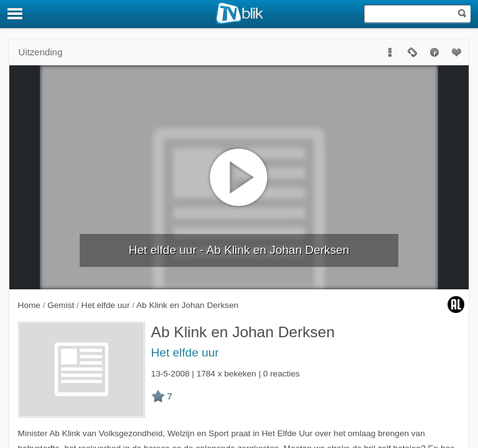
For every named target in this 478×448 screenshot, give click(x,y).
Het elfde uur (185, 352)
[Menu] (16, 14)
